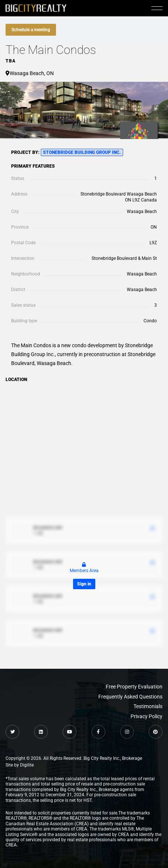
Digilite (27, 765)
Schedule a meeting (31, 30)
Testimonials (148, 706)
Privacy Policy (146, 716)
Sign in (84, 584)
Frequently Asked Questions (130, 697)
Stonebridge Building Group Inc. (82, 152)
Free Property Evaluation (134, 687)
